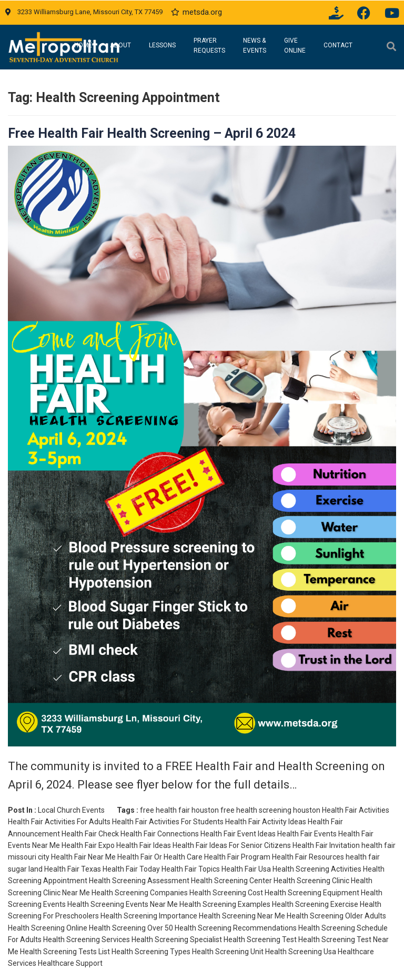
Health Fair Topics (191, 869)
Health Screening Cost (226, 893)
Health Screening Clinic (311, 881)
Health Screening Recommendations (236, 928)
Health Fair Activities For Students (168, 822)
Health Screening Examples (225, 904)
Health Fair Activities (356, 810)
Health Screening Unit (228, 952)
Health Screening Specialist (177, 939)
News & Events (255, 46)
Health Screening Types (151, 952)
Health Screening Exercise (315, 904)
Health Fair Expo (88, 845)
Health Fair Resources (308, 857)
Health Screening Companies (140, 893)
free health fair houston (179, 810)
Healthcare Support (70, 963)
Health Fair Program (237, 857)
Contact (338, 45)
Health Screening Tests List (65, 952)
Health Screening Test (260, 939)
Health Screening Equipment (312, 893)
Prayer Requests (209, 46)
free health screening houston (270, 810)
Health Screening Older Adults (336, 916)
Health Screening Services (87, 939)
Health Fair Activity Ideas (266, 822)
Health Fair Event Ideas (238, 834)
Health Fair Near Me (83, 857)
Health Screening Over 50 (131, 928)
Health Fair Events (307, 834)
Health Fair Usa (246, 869)
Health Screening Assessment (139, 881)
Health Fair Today (131, 869)
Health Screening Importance (149, 916)
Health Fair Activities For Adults (59, 822)
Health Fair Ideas (144, 845)
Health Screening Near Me (242, 916)
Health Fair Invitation (326, 845)
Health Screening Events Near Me (123, 904)
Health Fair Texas (73, 869)
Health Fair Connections (160, 834)
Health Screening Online (48, 928)
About (120, 45)
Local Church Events (71, 810)
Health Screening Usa (301, 952)
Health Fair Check (90, 834)
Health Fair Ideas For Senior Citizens (232, 845)
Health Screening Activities (317, 869)
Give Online (295, 46)
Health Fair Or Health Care (160, 857)
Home (83, 45)
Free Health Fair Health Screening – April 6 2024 (152, 133)
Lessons (162, 45)
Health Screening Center (231, 881)
